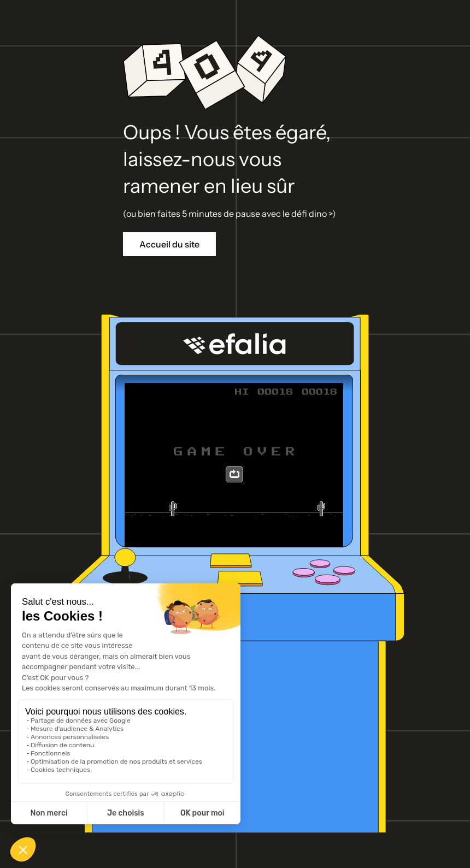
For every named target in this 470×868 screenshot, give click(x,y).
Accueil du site (169, 244)
